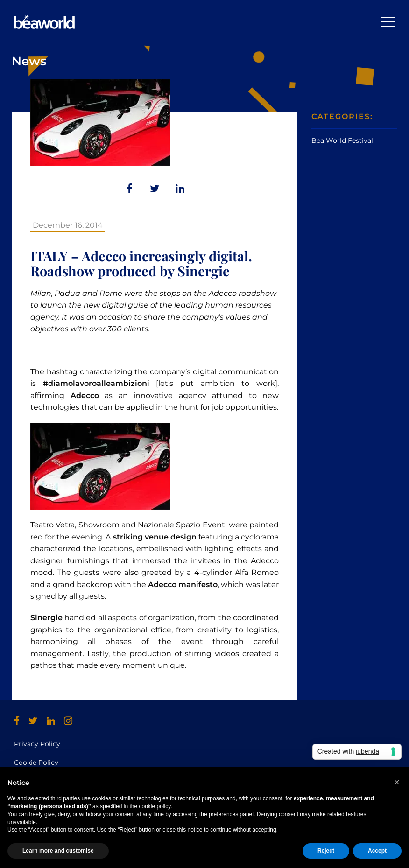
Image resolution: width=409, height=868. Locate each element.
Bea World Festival (342, 140)
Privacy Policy (37, 744)
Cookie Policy (36, 763)
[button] (397, 782)
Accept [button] (377, 851)
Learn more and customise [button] (58, 851)
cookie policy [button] (155, 806)
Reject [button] (326, 851)
